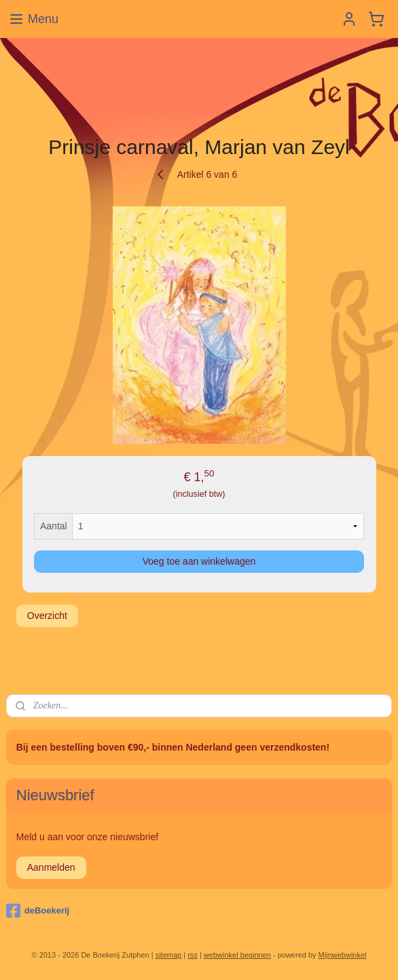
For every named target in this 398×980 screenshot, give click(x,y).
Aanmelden (51, 867)
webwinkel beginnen (237, 955)
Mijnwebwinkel (343, 955)
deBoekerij (38, 911)
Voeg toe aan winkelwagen (199, 561)
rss (193, 955)
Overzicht (47, 615)
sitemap (169, 955)
